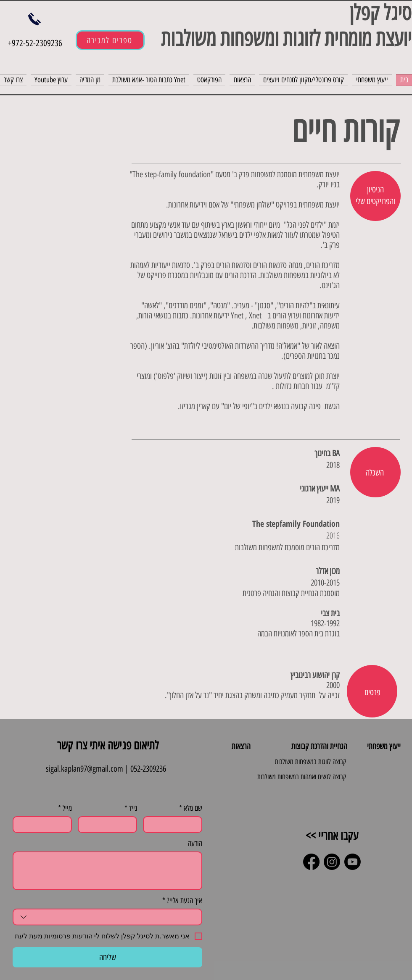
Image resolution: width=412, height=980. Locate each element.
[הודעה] (107, 871)
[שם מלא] (175, 825)
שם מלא (191, 808)
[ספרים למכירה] (110, 40)
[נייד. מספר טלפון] (110, 825)
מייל (65, 808)
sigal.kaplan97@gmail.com (85, 769)
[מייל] (45, 825)
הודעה (195, 843)
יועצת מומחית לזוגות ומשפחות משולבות (284, 38)
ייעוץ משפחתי (384, 746)
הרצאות (241, 746)
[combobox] (107, 917)
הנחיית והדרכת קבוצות (319, 746)
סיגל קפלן (380, 13)
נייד (131, 808)
